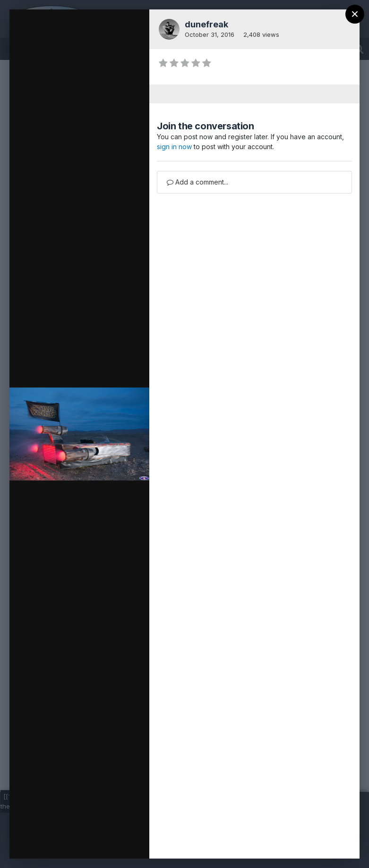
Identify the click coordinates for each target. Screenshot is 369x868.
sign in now (174, 147)
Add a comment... (197, 182)
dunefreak (206, 24)
